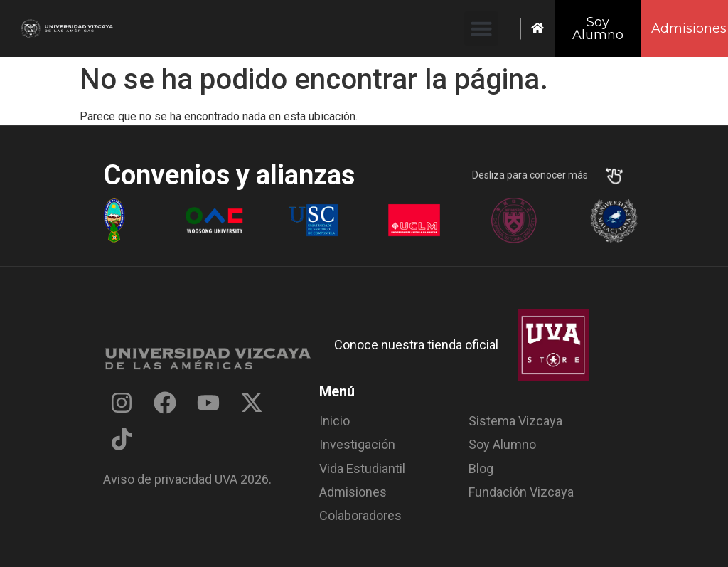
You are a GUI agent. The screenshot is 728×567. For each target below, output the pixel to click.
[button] (481, 28)
